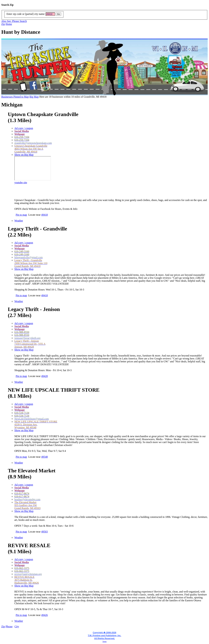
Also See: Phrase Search (14, 21)
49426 (44, 615)
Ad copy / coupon (24, 128)
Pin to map (21, 215)
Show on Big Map (24, 155)
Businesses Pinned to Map (15, 97)
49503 (44, 532)
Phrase (9, 626)
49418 (44, 215)
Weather (19, 221)
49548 (44, 457)
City (17, 626)
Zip (3, 24)
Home (9, 24)
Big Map (34, 97)
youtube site (21, 182)
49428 (44, 376)
